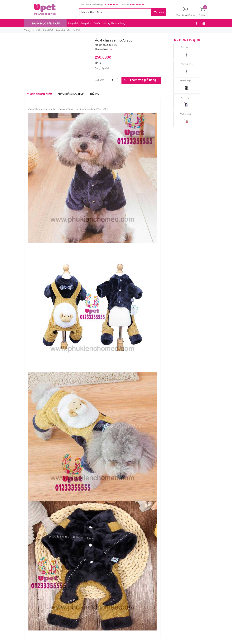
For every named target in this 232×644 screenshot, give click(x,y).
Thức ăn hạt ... (187, 114)
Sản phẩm (86, 23)
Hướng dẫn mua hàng (114, 23)
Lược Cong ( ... (187, 81)
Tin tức (97, 23)
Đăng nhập (181, 15)
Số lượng (100, 80)
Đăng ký (191, 15)
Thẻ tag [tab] (94, 94)
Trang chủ (73, 23)
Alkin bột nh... (187, 47)
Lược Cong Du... (187, 97)
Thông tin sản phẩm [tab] (40, 94)
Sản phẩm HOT (45, 30)
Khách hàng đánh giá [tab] (71, 94)
